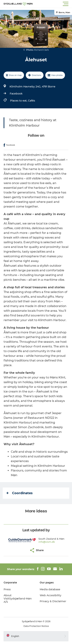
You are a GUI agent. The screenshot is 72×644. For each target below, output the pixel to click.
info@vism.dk (47, 542)
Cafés (31, 101)
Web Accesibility (51, 595)
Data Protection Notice (36, 626)
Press (7, 589)
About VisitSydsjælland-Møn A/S (18, 599)
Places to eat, (19, 101)
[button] (52, 4)
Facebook (16, 94)
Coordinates (20, 493)
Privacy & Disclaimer (53, 601)
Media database (50, 589)
